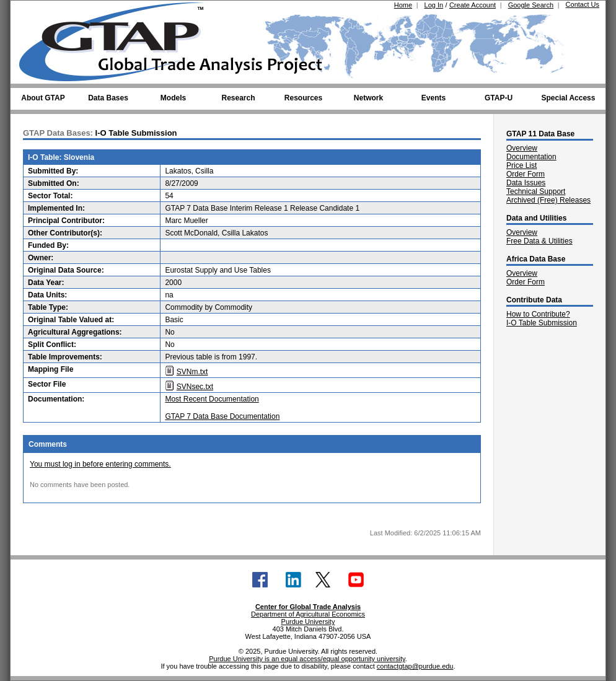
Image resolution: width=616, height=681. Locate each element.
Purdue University (308, 622)
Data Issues (526, 183)
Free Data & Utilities (539, 241)
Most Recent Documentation (212, 399)
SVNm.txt (192, 372)
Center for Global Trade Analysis (308, 607)
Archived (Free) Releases (548, 200)
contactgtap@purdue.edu (415, 666)
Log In (434, 5)
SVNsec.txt (195, 387)
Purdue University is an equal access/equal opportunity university (307, 659)
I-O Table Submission (542, 323)
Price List (521, 165)
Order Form (526, 174)
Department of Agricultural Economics (308, 614)
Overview (522, 148)
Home (403, 5)
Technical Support (536, 191)
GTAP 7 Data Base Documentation (222, 416)
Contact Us (583, 4)
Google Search (531, 5)
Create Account (473, 5)
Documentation (531, 157)
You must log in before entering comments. (100, 464)
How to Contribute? (538, 314)
